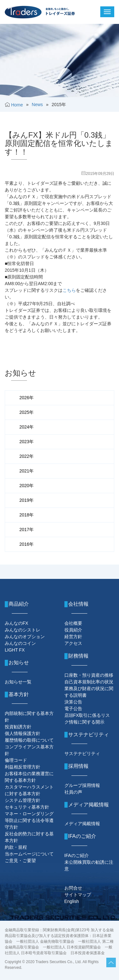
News (37, 104)
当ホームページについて (29, 854)
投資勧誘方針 (18, 727)
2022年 (26, 456)
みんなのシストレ (23, 630)
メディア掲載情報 (82, 824)
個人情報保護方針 (23, 733)
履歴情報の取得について (29, 740)
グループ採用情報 (82, 785)
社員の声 (73, 792)
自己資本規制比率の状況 (89, 682)
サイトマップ (78, 895)
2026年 (26, 398)
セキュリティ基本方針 (27, 807)
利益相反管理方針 (23, 767)
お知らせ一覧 (18, 682)
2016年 (26, 544)
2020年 (26, 486)
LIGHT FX (15, 650)
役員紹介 (73, 630)
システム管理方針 (23, 800)
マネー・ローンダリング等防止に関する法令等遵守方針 (29, 820)
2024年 (26, 427)
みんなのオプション (25, 637)
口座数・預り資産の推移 (89, 675)
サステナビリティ (82, 753)
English (72, 901)
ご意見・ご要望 (20, 861)
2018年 (26, 515)
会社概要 (73, 623)
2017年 (26, 530)
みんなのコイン (20, 643)
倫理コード (16, 760)
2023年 (26, 442)
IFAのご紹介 (77, 855)
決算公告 (73, 702)
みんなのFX (17, 623)
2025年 (26, 412)
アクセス (73, 643)
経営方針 (73, 637)
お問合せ (73, 888)
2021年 (26, 471)
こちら (69, 290)
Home (17, 105)
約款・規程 (16, 847)
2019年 (26, 500)
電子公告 (73, 709)
